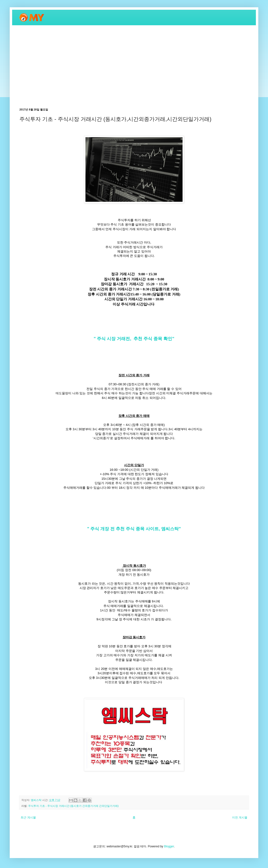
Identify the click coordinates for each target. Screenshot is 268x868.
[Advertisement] (134, 67)
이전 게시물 (240, 817)
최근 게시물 (28, 817)
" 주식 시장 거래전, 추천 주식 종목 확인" (134, 339)
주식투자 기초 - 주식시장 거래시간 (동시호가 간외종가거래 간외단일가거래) (73, 806)
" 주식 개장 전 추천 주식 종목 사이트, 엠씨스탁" (134, 529)
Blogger (169, 846)
